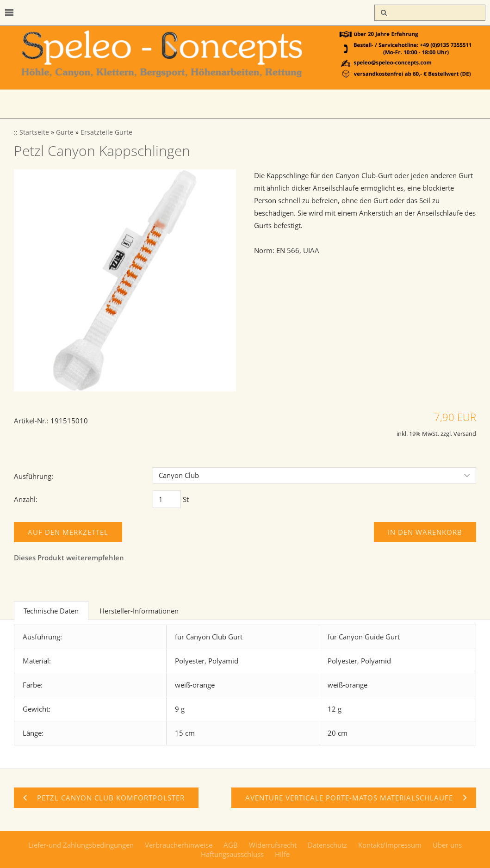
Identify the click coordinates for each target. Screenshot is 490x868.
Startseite (34, 132)
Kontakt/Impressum (390, 845)
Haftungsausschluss (232, 854)
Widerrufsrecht (273, 845)
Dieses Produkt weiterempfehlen (69, 558)
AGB (231, 845)
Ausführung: (34, 476)
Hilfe (282, 854)
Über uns (447, 845)
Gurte (65, 132)
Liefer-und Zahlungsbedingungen (81, 845)
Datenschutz (327, 845)
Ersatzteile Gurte (106, 132)
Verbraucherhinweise (179, 845)
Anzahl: (26, 499)
